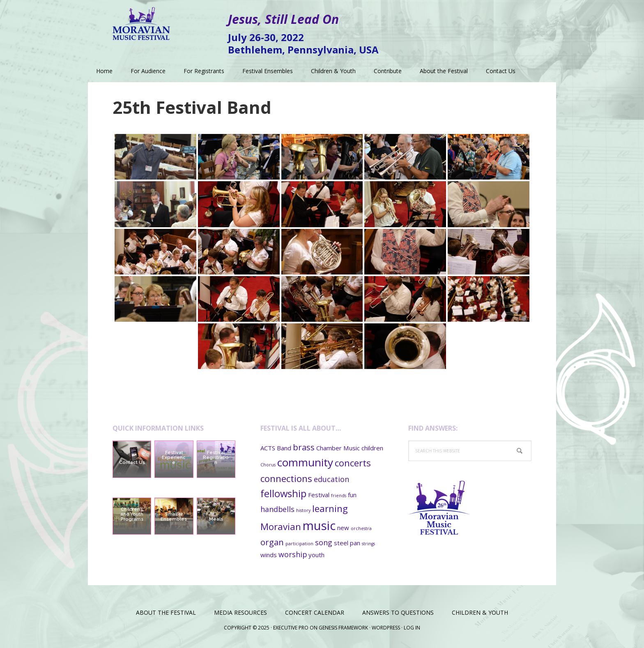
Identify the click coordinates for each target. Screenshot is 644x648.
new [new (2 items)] (343, 528)
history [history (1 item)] (303, 510)
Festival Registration (216, 458)
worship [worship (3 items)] (293, 554)
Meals (216, 519)
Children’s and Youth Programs (132, 514)
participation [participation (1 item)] (299, 544)
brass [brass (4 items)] (304, 447)
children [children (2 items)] (372, 448)
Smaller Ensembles (174, 517)
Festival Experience (174, 458)
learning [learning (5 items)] (330, 508)
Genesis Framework (343, 628)
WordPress (386, 628)
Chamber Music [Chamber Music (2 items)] (338, 448)
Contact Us (132, 462)
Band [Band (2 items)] (284, 448)
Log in (412, 628)
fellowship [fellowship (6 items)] (283, 493)
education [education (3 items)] (331, 479)
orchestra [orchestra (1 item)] (361, 528)
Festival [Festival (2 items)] (319, 495)
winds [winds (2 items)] (269, 555)
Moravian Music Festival (141, 21)
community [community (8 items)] (305, 462)
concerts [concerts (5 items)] (353, 463)
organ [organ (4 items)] (272, 542)
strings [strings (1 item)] (368, 544)
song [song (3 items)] (324, 542)
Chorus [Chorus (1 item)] (268, 465)
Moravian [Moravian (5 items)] (281, 526)
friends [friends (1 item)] (339, 496)
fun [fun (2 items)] (352, 495)
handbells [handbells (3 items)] (277, 509)
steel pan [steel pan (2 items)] (347, 543)
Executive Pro (291, 628)
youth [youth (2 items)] (316, 555)
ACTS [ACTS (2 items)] (268, 448)
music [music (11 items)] (319, 526)
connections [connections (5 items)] (286, 478)
